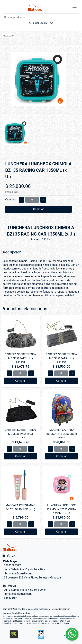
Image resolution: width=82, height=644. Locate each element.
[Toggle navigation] (75, 7)
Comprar (39, 209)
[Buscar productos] (41, 17)
